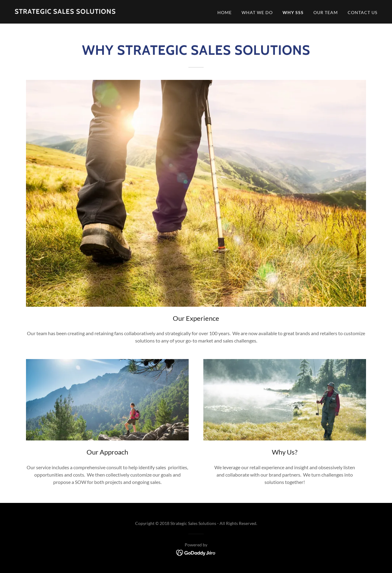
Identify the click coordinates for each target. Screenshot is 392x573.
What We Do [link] (257, 12)
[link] (65, 12)
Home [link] (225, 12)
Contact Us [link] (362, 12)
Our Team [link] (326, 12)
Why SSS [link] (293, 12)
